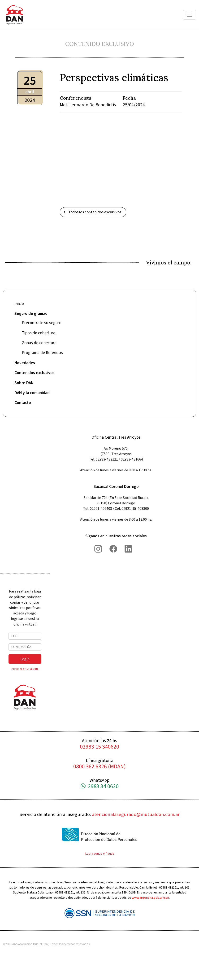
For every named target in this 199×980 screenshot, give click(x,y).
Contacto (23, 403)
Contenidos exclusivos (35, 373)
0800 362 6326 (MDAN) (99, 767)
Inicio (19, 304)
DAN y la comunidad (32, 393)
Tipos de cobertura (39, 333)
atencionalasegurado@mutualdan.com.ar (136, 814)
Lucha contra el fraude (100, 854)
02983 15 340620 (99, 747)
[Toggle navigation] (190, 15)
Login (25, 659)
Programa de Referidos (42, 353)
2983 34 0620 (100, 787)
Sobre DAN (24, 383)
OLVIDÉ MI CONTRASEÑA (25, 669)
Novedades (25, 363)
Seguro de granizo (31, 314)
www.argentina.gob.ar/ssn (150, 898)
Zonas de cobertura (39, 343)
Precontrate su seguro (42, 323)
